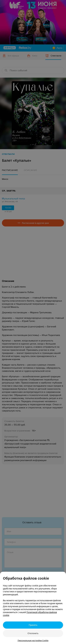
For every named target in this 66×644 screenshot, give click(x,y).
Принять (33, 625)
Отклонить (33, 633)
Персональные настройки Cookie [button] (33, 640)
